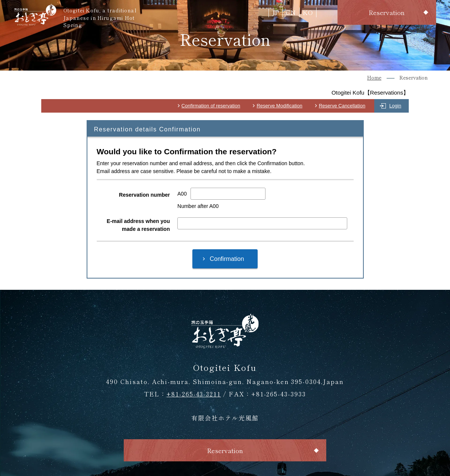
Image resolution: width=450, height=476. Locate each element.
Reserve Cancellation (342, 106)
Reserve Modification (279, 106)
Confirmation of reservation (211, 106)
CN (291, 12)
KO (308, 12)
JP (275, 12)
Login (395, 106)
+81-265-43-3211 (194, 394)
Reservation (387, 12)
